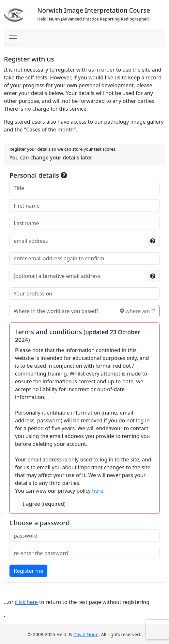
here (98, 491)
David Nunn (86, 634)
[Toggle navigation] (13, 38)
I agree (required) (44, 504)
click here (26, 602)
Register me (28, 571)
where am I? (138, 311)
